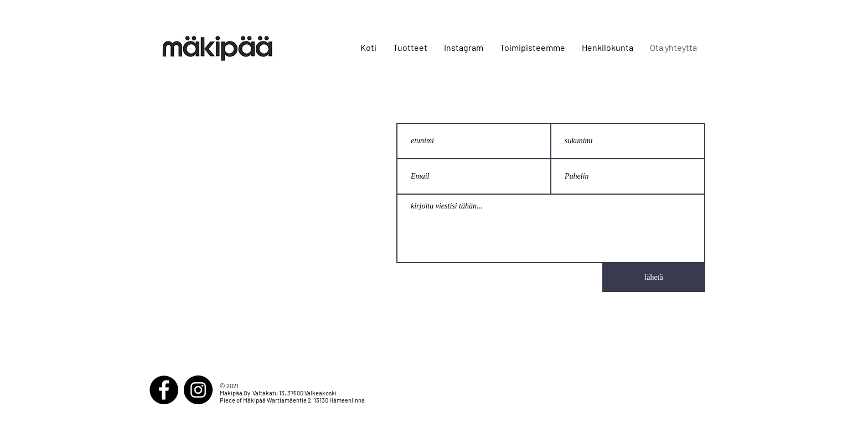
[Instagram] (198, 390)
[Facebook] (164, 390)
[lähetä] (654, 278)
